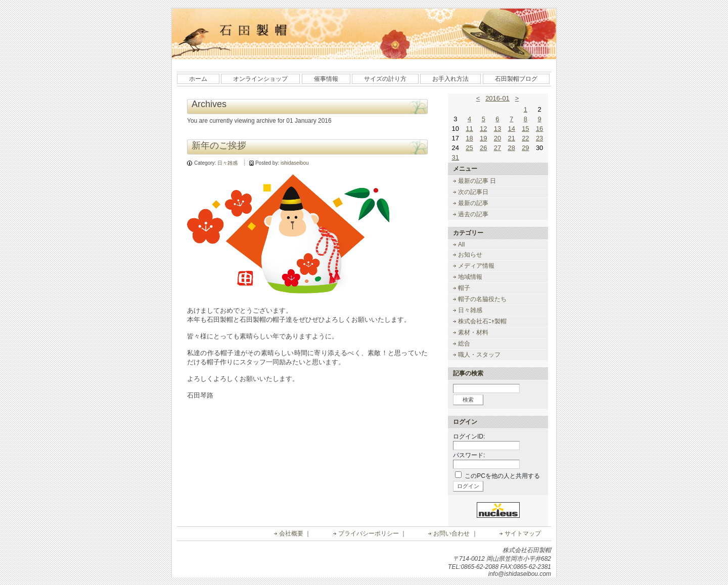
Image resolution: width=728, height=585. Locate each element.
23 (539, 138)
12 (483, 129)
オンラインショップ (260, 79)
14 (511, 129)
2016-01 (497, 98)
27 (497, 148)
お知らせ (470, 255)
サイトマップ (523, 533)
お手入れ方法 (450, 79)
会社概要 (291, 533)
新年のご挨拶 (219, 145)
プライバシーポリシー (369, 533)
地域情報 (470, 277)
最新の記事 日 (477, 181)
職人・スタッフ (479, 355)
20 (497, 138)
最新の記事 (473, 203)
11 (469, 129)
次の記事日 (473, 192)
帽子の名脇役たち (482, 299)
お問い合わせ (451, 533)
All (461, 245)
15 (525, 129)
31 (456, 157)
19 (483, 138)
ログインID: (469, 436)
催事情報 (326, 79)
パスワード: (469, 455)
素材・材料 (473, 332)
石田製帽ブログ (516, 79)
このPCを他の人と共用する (502, 476)
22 (525, 138)
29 (525, 148)
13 (497, 129)
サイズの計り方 (385, 79)
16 (539, 129)
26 (483, 148)
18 (469, 138)
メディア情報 (476, 266)
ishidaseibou (295, 163)
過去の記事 (473, 214)
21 (511, 138)
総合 (464, 344)
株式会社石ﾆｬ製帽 (482, 321)
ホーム (198, 79)
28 (511, 148)
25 (469, 148)
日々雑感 (227, 163)
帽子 (464, 288)
